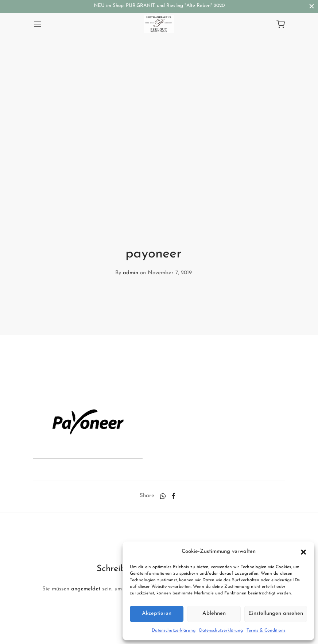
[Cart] (280, 24)
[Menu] (38, 24)
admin (131, 273)
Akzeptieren (157, 614)
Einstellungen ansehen (276, 614)
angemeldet (86, 589)
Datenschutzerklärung (174, 631)
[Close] (312, 6)
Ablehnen (214, 614)
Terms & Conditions (266, 631)
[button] (303, 552)
